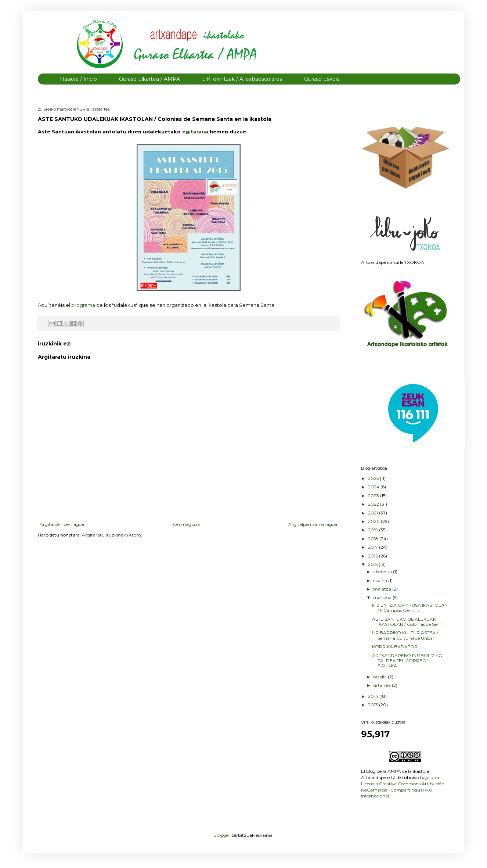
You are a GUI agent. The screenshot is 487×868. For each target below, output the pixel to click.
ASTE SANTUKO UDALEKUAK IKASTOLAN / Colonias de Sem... (408, 622)
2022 (374, 504)
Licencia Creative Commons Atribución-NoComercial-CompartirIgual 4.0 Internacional (404, 790)
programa (84, 305)
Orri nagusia (186, 524)
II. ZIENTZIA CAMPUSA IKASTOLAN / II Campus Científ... (410, 608)
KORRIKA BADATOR (395, 647)
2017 (374, 547)
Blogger (222, 835)
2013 (374, 705)
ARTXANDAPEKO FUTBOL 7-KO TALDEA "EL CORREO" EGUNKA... (407, 661)
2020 (374, 521)
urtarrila (383, 685)
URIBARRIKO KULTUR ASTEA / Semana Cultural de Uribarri (405, 635)
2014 (374, 696)
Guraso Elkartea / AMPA (149, 79)
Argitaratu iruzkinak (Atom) (112, 535)
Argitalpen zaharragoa (313, 524)
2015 (373, 564)
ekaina (381, 580)
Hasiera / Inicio (78, 79)
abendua (383, 572)
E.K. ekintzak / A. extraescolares (242, 79)
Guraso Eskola (322, 79)
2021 (374, 513)
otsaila (380, 677)
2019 (374, 530)
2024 (374, 487)
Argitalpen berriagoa (62, 524)
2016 (374, 556)
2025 (374, 478)
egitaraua (196, 132)
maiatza (383, 589)
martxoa (383, 597)
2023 (374, 496)
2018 (374, 539)
